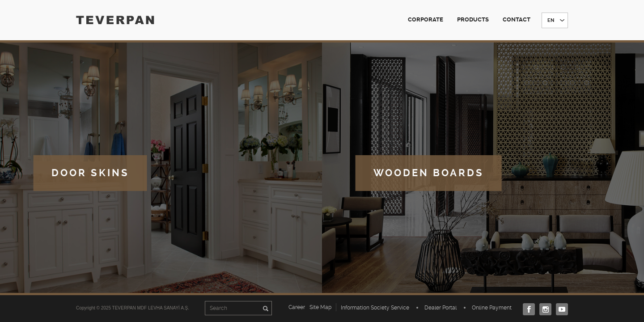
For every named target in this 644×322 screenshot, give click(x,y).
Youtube (560, 309)
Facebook (527, 309)
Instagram (543, 309)
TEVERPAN (115, 20)
